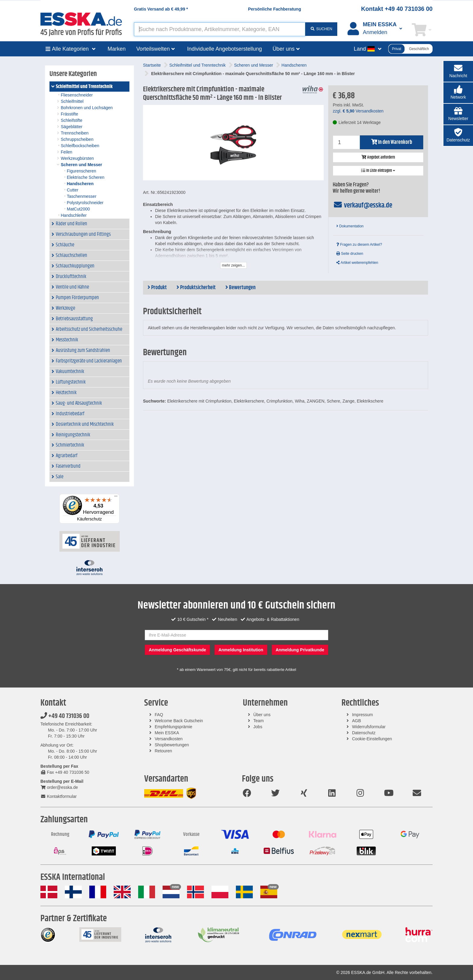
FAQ (159, 715)
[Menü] (116, 498)
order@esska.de (59, 787)
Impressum (362, 715)
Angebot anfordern (378, 157)
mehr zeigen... (233, 265)
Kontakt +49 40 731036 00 (397, 9)
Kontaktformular (59, 796)
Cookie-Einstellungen (372, 739)
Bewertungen (240, 288)
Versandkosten (169, 739)
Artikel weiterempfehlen (357, 263)
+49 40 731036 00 (65, 716)
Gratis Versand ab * (161, 9)
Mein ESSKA (167, 733)
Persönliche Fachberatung (275, 9)
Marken (117, 49)
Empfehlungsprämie (174, 727)
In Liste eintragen (378, 171)
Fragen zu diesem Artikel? (359, 245)
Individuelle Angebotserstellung (224, 49)
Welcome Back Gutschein (179, 721)
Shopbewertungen (172, 745)
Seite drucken (350, 254)
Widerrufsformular (369, 727)
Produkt (157, 288)
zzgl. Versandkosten (358, 111)
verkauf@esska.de (362, 205)
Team (259, 721)
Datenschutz (364, 733)
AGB (357, 721)
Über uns (262, 715)
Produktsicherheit (196, 288)
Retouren (163, 751)
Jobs (258, 727)
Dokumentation (350, 226)
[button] (458, 93)
